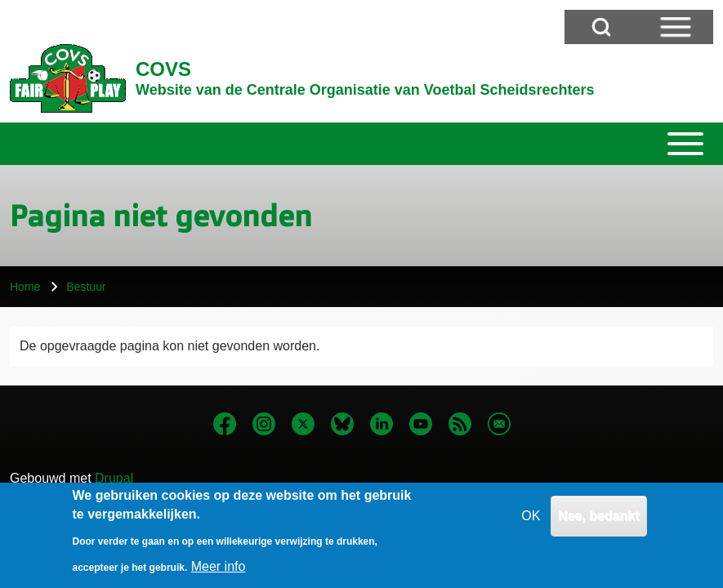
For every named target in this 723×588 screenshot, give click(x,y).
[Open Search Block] (601, 27)
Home (25, 287)
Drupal (114, 478)
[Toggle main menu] (361, 144)
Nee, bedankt (599, 526)
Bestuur (86, 287)
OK (531, 526)
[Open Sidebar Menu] (676, 27)
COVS (163, 69)
